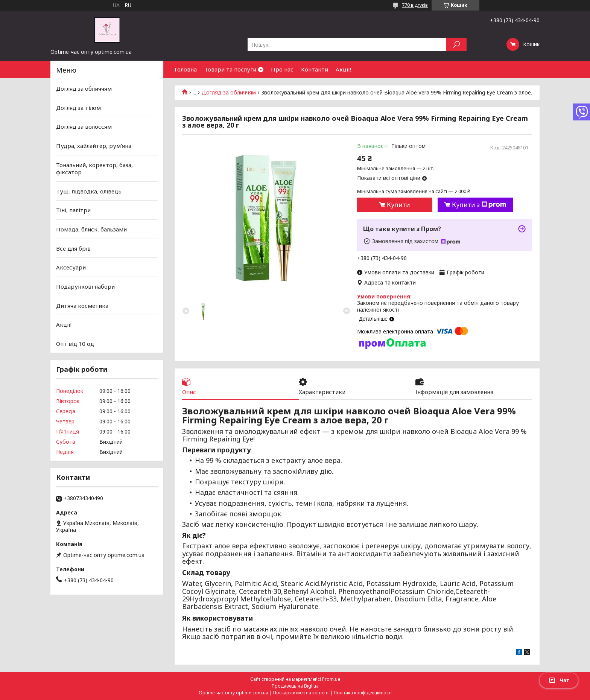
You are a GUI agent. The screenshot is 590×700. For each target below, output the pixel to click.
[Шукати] (456, 45)
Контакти (315, 69)
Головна (186, 69)
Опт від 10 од (75, 344)
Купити (398, 205)
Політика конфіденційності (363, 693)
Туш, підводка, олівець (89, 191)
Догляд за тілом (78, 108)
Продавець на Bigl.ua (295, 686)
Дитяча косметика (82, 305)
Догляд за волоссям (84, 126)
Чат (559, 680)
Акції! (343, 69)
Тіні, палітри (73, 210)
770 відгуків (415, 5)
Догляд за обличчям (229, 93)
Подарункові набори (85, 286)
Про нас (282, 69)
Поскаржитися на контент (301, 693)
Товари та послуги (230, 69)
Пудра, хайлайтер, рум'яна (94, 146)
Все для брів (73, 248)
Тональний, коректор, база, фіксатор (94, 168)
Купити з (479, 205)
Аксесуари (71, 267)
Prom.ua (331, 679)
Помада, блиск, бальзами (91, 229)
